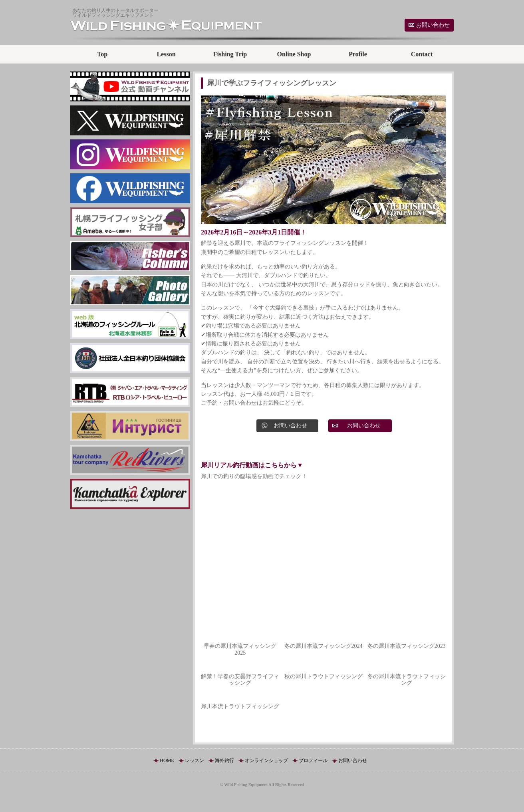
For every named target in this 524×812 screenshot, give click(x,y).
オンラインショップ (266, 760)
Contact (422, 54)
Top (102, 54)
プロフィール (313, 760)
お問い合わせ (433, 25)
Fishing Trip (230, 54)
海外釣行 (224, 760)
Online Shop (294, 54)
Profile (358, 54)
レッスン (195, 760)
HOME (167, 760)
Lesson (166, 54)
